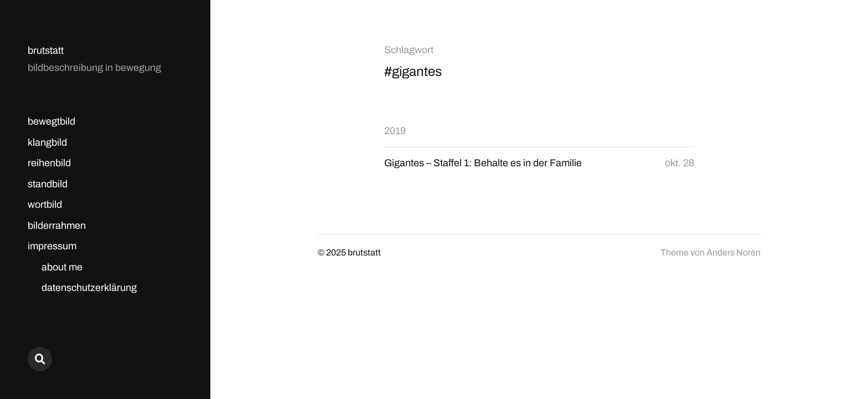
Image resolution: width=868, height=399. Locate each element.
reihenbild (49, 163)
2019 (395, 131)
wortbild (45, 204)
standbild (48, 184)
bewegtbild (51, 121)
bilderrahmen (57, 226)
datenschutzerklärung (89, 288)
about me (62, 267)
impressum (52, 246)
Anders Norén (733, 252)
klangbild (47, 142)
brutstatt (46, 50)
